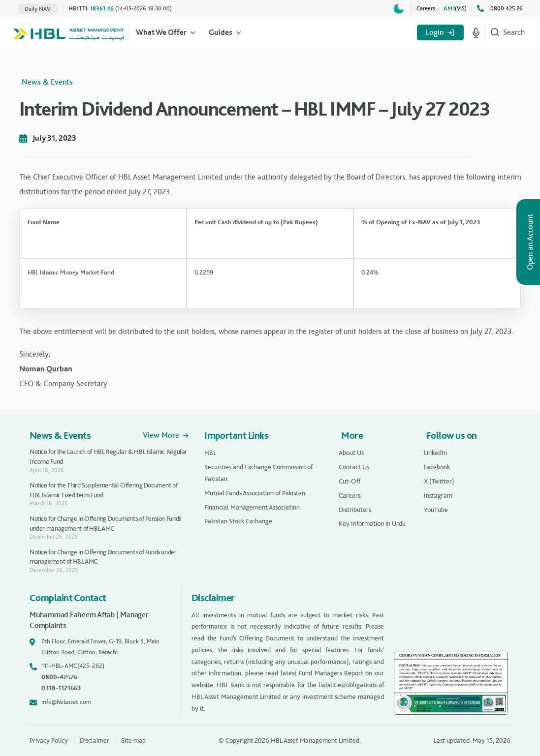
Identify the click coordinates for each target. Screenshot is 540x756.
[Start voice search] (476, 32)
